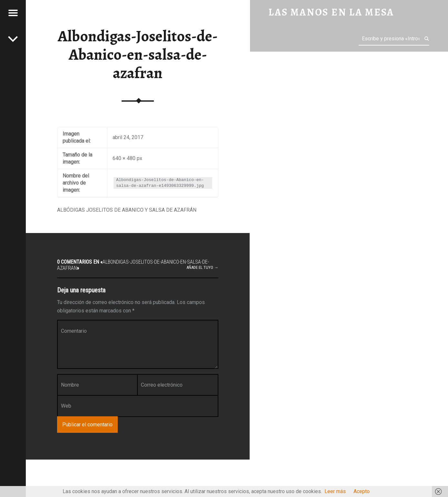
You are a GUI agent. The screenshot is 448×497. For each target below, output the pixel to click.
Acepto (362, 491)
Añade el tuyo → (202, 267)
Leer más (335, 491)
